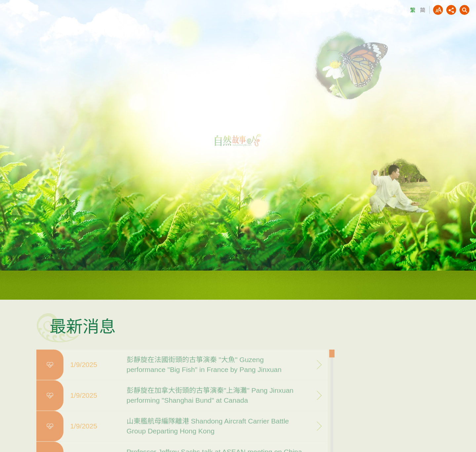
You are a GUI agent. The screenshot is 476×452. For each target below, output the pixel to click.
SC (422, 10)
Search (464, 10)
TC (413, 10)
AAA (438, 10)
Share (451, 10)
